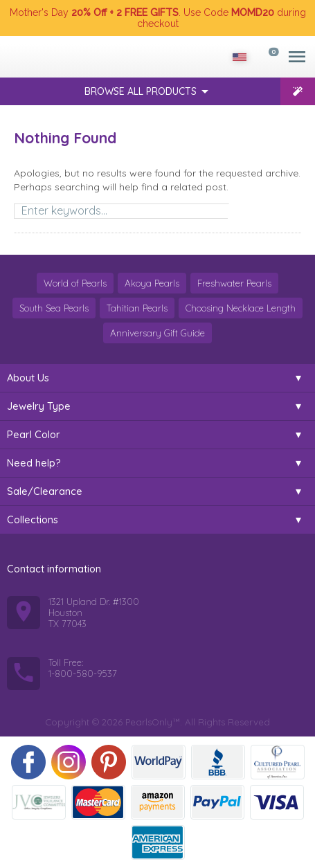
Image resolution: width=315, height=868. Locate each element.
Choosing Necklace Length (241, 308)
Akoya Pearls (152, 283)
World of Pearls (75, 283)
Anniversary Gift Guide (157, 333)
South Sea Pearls (54, 308)
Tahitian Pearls (137, 308)
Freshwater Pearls (234, 283)
